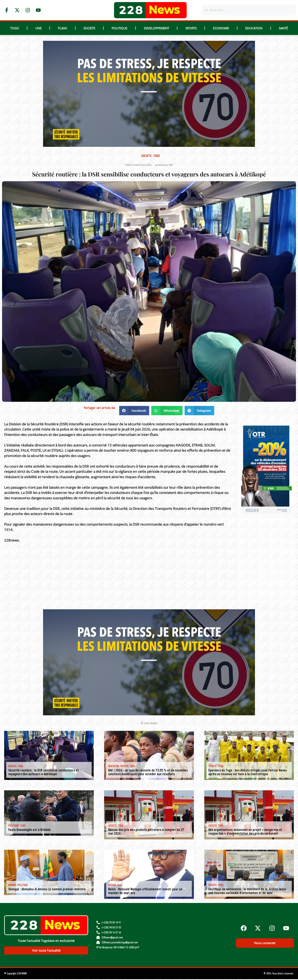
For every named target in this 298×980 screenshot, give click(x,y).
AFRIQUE (12, 885)
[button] (134, 411)
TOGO (15, 28)
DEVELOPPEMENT (156, 28)
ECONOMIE (221, 28)
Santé (283, 28)
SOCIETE (89, 28)
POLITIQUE (119, 28)
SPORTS (191, 28)
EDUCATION (254, 28)
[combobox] (249, 10)
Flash (62, 28)
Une (38, 28)
